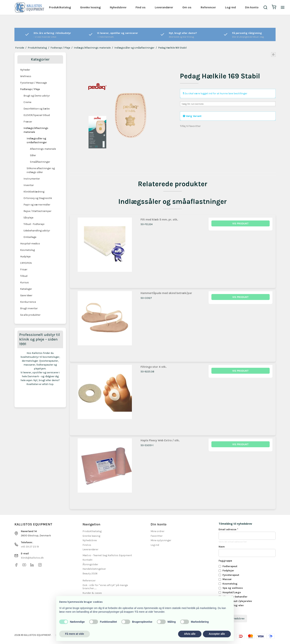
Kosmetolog (27, 250)
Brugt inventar (29, 308)
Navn (222, 547)
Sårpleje (28, 218)
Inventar (29, 185)
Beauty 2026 (90, 574)
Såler (33, 155)
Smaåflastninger (40, 162)
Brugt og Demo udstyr (37, 96)
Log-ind (230, 7)
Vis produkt (240, 224)
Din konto (252, 7)
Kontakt (87, 560)
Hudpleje (25, 257)
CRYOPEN (26, 263)
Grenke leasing (90, 7)
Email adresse (228, 529)
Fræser (28, 122)
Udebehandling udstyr (37, 231)
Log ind (155, 545)
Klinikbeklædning (34, 192)
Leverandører (164, 7)
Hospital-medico (30, 244)
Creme (27, 102)
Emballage (30, 237)
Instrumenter (32, 179)
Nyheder (25, 70)
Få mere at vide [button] (75, 634)
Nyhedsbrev (118, 7)
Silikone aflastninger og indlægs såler (41, 170)
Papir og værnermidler (37, 205)
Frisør (24, 269)
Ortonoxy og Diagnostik (38, 198)
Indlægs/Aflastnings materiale (36, 130)
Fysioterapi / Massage (33, 83)
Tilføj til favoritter (190, 126)
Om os (187, 7)
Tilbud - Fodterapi (34, 224)
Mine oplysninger (161, 540)
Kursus (25, 282)
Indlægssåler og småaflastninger (37, 140)
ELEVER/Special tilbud (37, 115)
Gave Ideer (26, 295)
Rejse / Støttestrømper (37, 211)
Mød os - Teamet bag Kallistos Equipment (107, 555)
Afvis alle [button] (190, 634)
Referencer (208, 7)
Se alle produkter (30, 315)
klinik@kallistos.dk (32, 558)
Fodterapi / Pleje (30, 89)
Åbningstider (90, 564)
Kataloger (26, 289)
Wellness (26, 76)
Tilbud (24, 276)
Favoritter (157, 536)
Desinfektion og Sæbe (37, 109)
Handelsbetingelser (94, 569)
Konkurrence (28, 302)
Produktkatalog (60, 7)
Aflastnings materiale (43, 149)
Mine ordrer (157, 531)
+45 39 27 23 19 (30, 547)
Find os (141, 7)
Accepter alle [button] (217, 634)
